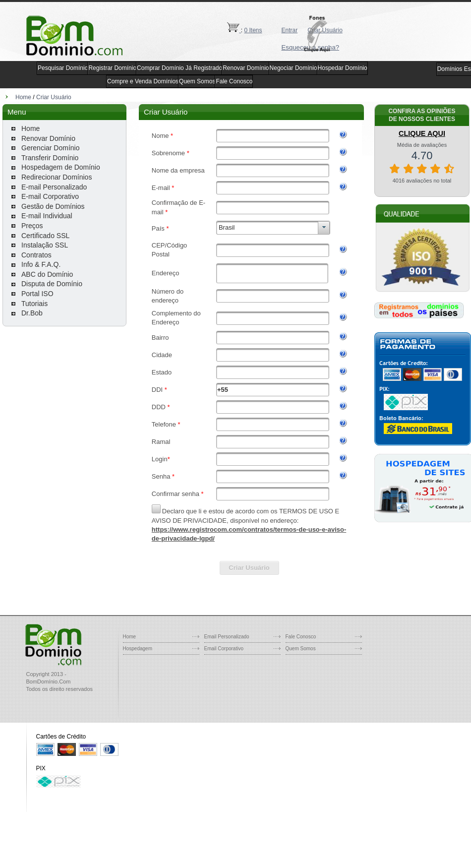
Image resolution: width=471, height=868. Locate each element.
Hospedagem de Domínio (61, 167)
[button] (320, 34)
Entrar (290, 30)
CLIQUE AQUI (422, 133)
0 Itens (253, 30)
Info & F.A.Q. (41, 264)
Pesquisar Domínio (63, 68)
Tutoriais (34, 304)
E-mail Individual (47, 216)
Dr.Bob (32, 313)
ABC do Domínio (47, 274)
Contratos (36, 255)
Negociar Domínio (294, 68)
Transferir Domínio (50, 158)
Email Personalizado (227, 637)
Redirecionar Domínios (57, 177)
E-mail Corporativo (50, 196)
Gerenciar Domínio (51, 148)
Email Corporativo (224, 649)
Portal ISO (37, 294)
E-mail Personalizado (54, 187)
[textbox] (273, 136)
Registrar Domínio (112, 68)
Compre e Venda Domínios (143, 81)
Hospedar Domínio (343, 68)
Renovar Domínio (246, 68)
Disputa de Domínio (52, 284)
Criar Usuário (54, 97)
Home (23, 97)
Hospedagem (138, 649)
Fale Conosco (234, 81)
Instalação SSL (45, 245)
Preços (32, 226)
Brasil (227, 227)
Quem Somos (197, 81)
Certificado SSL (45, 236)
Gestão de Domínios (53, 206)
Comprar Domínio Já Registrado (179, 68)
